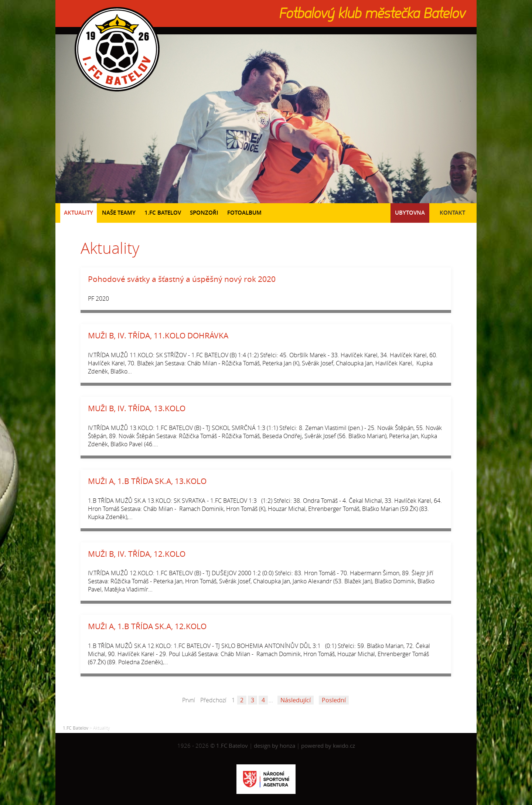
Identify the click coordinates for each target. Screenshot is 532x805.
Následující (296, 700)
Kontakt (452, 213)
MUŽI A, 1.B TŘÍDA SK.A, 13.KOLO (147, 481)
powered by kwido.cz (328, 746)
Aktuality (79, 213)
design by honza (275, 746)
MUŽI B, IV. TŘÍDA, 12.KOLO (137, 554)
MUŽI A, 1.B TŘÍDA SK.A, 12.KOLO (147, 626)
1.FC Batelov (163, 213)
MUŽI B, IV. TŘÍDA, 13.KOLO (137, 408)
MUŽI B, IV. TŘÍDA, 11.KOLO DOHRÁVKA (158, 335)
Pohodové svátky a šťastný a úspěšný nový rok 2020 (182, 279)
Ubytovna (410, 213)
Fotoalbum (244, 213)
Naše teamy (119, 213)
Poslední (334, 700)
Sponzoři (204, 213)
